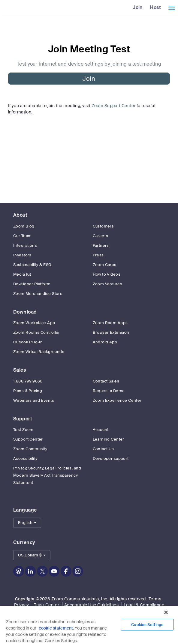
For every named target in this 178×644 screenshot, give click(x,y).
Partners (101, 245)
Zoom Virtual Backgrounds (39, 352)
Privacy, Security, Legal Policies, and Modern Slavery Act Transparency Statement (47, 475)
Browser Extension (111, 332)
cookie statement (56, 628)
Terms (155, 599)
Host (155, 7)
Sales (20, 370)
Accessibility (25, 458)
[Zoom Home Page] (2, 8)
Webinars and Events (34, 400)
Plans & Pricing (28, 391)
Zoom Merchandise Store (38, 294)
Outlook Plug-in (28, 342)
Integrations (25, 245)
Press (98, 255)
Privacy (22, 605)
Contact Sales (106, 381)
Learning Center (109, 439)
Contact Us (103, 449)
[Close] (166, 612)
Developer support (111, 458)
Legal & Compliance (144, 605)
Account (101, 430)
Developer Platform (32, 284)
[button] (27, 523)
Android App (105, 342)
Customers (103, 226)
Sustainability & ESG (32, 265)
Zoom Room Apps (110, 323)
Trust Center (47, 605)
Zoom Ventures (107, 284)
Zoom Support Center (114, 106)
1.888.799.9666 (28, 381)
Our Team (22, 236)
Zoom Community (30, 449)
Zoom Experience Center (117, 400)
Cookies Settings (147, 625)
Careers (101, 236)
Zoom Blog (24, 226)
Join (138, 7)
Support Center (28, 439)
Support (23, 419)
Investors (22, 255)
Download (25, 312)
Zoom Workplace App (34, 323)
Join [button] (89, 79)
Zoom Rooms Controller (37, 332)
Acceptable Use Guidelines (92, 605)
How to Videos (107, 274)
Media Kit (22, 274)
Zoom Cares (105, 265)
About (20, 215)
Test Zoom (23, 430)
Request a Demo (109, 391)
